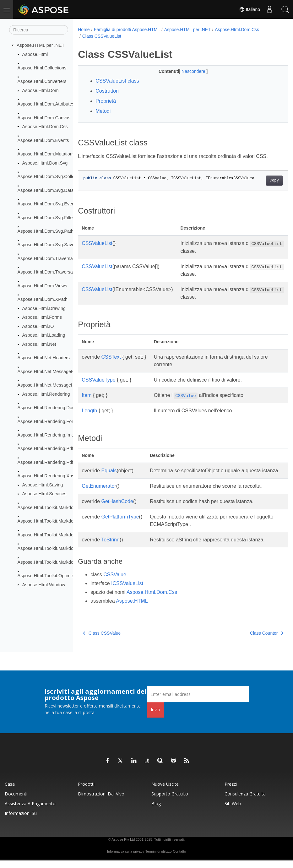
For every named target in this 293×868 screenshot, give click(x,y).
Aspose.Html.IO (38, 326)
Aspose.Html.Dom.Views (42, 285)
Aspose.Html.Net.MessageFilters (51, 372)
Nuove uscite (165, 792)
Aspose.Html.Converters (42, 81)
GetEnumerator (99, 494)
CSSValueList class (117, 81)
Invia (155, 717)
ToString (110, 547)
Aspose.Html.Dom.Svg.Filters (47, 217)
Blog (156, 811)
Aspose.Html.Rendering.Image (48, 435)
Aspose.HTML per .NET (41, 45)
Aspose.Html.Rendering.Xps (46, 476)
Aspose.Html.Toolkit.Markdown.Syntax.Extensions (68, 521)
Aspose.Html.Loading (44, 335)
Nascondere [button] (186, 71)
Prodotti (86, 792)
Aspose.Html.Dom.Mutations (46, 154)
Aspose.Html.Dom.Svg (45, 163)
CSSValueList (97, 243)
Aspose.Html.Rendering (46, 394)
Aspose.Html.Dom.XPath (43, 299)
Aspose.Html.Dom (41, 90)
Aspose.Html (35, 54)
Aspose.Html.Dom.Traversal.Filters (53, 272)
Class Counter (252, 641)
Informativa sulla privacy (126, 859)
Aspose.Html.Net (39, 344)
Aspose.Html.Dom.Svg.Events (48, 204)
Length (89, 411)
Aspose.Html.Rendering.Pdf (46, 448)
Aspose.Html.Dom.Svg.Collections (52, 176)
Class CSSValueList (102, 36)
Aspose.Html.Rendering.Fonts (48, 421)
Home (84, 30)
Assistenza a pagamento (30, 811)
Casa (10, 792)
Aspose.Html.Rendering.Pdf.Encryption (57, 462)
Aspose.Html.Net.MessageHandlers (53, 385)
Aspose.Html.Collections (42, 68)
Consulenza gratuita (245, 801)
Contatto (179, 859)
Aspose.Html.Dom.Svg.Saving (48, 245)
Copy (259, 181)
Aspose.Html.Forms (42, 317)
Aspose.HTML (132, 608)
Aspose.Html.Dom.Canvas (44, 118)
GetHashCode (117, 509)
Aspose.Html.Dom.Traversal (46, 258)
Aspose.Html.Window (44, 584)
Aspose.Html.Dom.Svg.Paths (47, 231)
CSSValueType (98, 380)
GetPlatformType (120, 524)
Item (87, 395)
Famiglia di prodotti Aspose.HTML (127, 30)
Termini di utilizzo (159, 859)
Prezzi (231, 792)
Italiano (250, 9)
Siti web (233, 811)
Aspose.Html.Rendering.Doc (46, 408)
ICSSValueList (127, 591)
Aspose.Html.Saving (43, 485)
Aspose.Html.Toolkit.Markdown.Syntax (56, 507)
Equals (109, 471)
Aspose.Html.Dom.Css (45, 127)
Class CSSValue (102, 641)
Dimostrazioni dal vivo (101, 801)
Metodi (103, 111)
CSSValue (115, 582)
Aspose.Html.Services (44, 494)
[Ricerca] (39, 30)
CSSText (111, 357)
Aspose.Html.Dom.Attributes (46, 104)
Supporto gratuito (170, 801)
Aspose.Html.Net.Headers (44, 358)
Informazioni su (21, 821)
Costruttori (107, 91)
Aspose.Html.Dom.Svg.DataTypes (52, 190)
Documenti (16, 801)
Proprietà (106, 101)
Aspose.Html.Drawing (44, 308)
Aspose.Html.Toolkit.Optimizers (49, 576)
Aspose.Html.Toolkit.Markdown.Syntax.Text (61, 562)
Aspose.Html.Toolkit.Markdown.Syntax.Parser (63, 534)
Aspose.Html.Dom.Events (43, 140)
